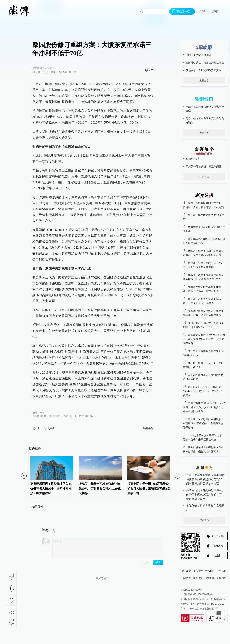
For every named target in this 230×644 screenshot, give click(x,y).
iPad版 (216, 556)
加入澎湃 (198, 571)
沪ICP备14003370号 (191, 590)
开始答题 (204, 177)
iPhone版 (217, 546)
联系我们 (210, 571)
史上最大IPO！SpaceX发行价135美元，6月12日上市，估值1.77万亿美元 (204, 391)
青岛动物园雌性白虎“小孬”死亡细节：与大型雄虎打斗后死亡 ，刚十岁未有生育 (204, 339)
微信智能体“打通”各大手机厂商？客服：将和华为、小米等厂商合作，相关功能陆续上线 (204, 407)
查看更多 (204, 81)
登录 (203, 11)
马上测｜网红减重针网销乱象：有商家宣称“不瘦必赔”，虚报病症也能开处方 (203, 423)
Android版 (218, 536)
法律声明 (186, 578)
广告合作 (222, 571)
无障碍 (215, 11)
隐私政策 (198, 578)
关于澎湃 (186, 571)
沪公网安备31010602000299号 (197, 594)
